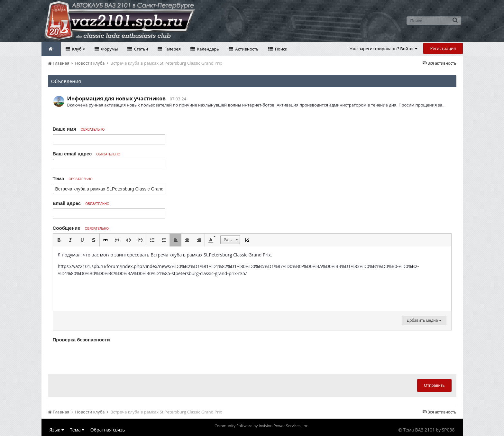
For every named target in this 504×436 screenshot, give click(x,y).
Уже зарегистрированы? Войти (384, 49)
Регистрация (443, 48)
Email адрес (81, 203)
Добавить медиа (424, 320)
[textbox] (252, 279)
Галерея (172, 49)
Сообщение (81, 228)
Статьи (140, 49)
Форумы (109, 49)
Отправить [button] (434, 385)
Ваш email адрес (87, 154)
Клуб (78, 49)
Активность (246, 49)
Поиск (280, 49)
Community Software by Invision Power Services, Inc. (262, 426)
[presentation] (102, 357)
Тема (73, 178)
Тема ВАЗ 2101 (419, 430)
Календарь (207, 49)
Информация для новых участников (117, 98)
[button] (59, 240)
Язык (57, 430)
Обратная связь (108, 430)
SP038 (448, 430)
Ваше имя (79, 129)
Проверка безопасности (81, 340)
